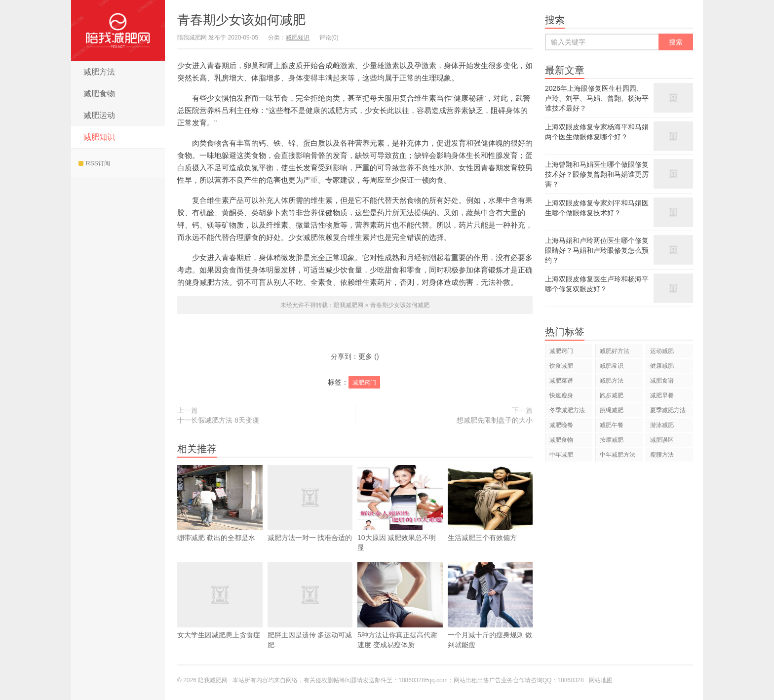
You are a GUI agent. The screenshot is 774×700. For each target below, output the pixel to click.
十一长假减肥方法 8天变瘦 (218, 420)
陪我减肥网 (118, 31)
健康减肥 (662, 366)
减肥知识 (99, 137)
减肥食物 (99, 94)
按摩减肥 (612, 440)
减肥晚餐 (561, 425)
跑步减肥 (612, 395)
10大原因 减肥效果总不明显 (400, 523)
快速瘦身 (561, 395)
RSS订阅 (94, 163)
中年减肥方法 (618, 455)
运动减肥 (662, 351)
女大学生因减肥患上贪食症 (220, 615)
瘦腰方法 (662, 455)
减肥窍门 (364, 383)
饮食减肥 (561, 366)
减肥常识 (612, 366)
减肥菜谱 (561, 381)
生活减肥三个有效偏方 (490, 518)
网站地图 (601, 680)
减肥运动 (99, 115)
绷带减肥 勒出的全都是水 (220, 518)
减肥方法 (99, 72)
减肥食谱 (662, 381)
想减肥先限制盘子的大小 (495, 420)
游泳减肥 (662, 425)
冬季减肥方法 (567, 410)
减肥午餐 (612, 425)
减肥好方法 (615, 351)
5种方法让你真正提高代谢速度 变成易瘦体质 (400, 620)
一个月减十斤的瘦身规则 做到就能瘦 (490, 620)
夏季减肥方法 (668, 410)
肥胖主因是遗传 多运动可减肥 (310, 620)
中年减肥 (561, 455)
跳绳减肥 (612, 410)
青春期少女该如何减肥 (241, 20)
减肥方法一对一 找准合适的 (310, 518)
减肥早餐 (662, 395)
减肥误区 (662, 440)
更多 (365, 356)
